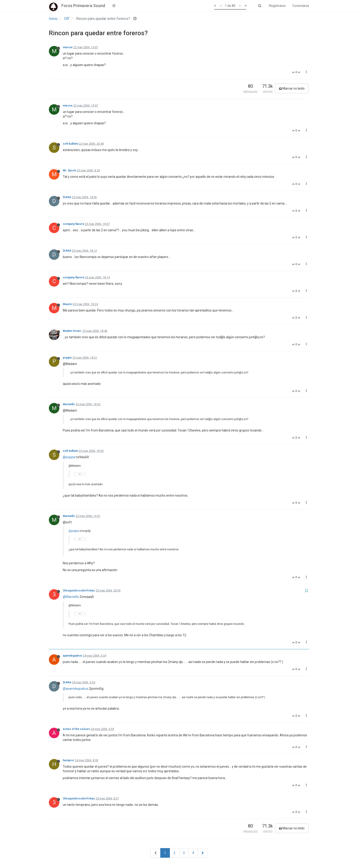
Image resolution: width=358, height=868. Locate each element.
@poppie (69, 457)
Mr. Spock (69, 170)
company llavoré (74, 224)
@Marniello (71, 597)
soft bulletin (70, 144)
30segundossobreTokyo (79, 591)
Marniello (69, 404)
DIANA (67, 197)
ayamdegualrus (72, 656)
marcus (68, 47)
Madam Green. (72, 331)
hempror (68, 760)
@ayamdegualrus (76, 689)
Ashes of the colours (76, 729)
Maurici (68, 304)
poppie (67, 358)
